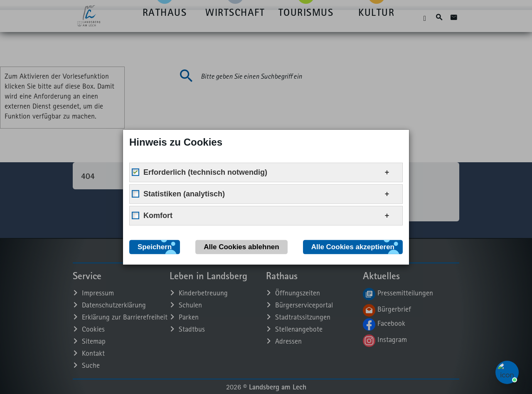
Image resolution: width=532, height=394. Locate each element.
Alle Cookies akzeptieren (353, 247)
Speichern (155, 247)
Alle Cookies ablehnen (241, 247)
